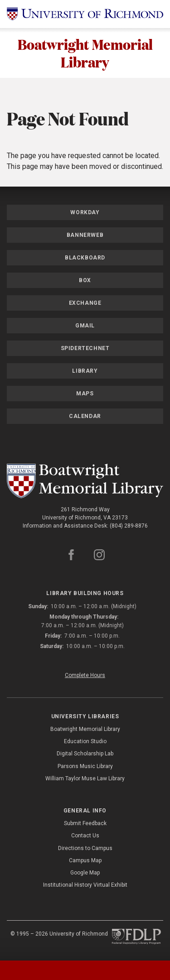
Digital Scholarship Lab (85, 754)
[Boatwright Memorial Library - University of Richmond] (85, 481)
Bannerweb (85, 235)
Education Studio (85, 742)
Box (85, 281)
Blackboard (85, 258)
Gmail (85, 326)
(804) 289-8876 (129, 526)
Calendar (85, 417)
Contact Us (85, 836)
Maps (85, 394)
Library (85, 371)
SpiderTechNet (85, 349)
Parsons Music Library (85, 766)
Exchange (85, 303)
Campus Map (85, 860)
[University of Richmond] (85, 14)
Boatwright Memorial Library (85, 53)
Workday (85, 213)
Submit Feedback (85, 824)
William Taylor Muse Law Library (85, 778)
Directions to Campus (85, 848)
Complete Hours (85, 675)
